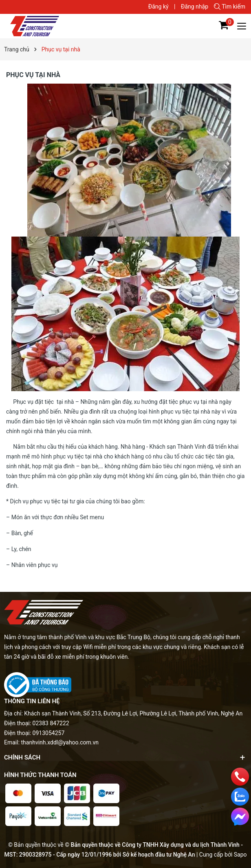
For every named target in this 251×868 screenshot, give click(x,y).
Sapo (240, 855)
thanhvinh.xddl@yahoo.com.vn (60, 742)
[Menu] (242, 26)
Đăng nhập (195, 7)
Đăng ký (159, 7)
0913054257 (49, 733)
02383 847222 (51, 723)
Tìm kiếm (230, 7)
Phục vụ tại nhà (33, 75)
